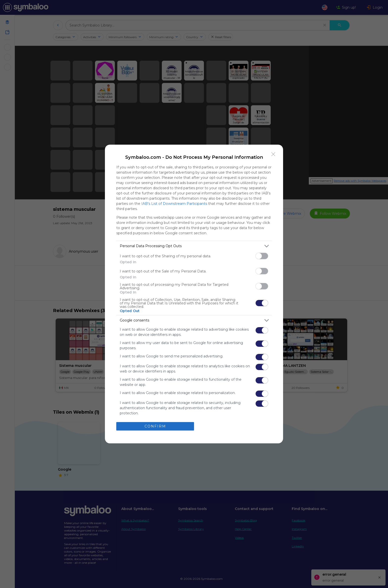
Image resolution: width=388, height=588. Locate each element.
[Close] (273, 154)
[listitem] (194, 246)
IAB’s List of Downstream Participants (174, 204)
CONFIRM (155, 426)
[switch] (262, 256)
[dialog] (194, 294)
